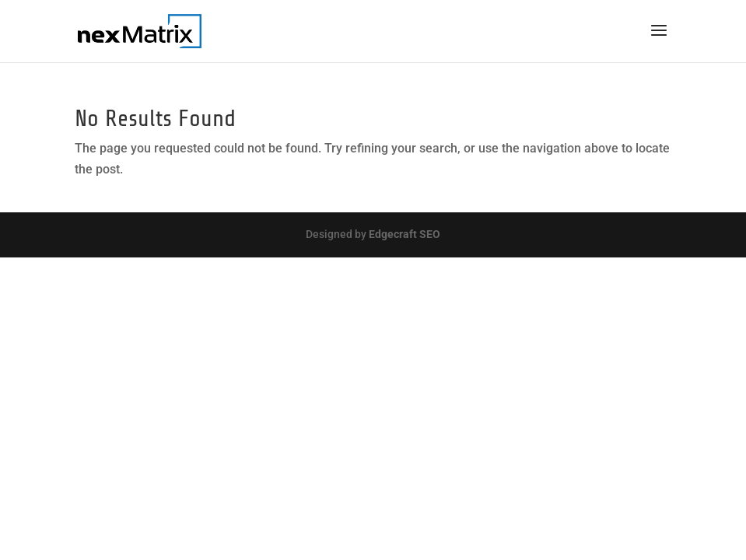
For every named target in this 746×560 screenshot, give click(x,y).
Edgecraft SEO (405, 234)
